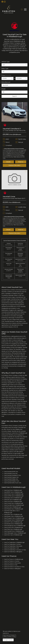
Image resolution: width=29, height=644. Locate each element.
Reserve (21, 162)
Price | (6, 76)
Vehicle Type (6, 62)
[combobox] (14, 65)
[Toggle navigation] (25, 10)
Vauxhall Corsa (9, 197)
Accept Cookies (8, 640)
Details (8, 162)
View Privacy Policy (9, 636)
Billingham (4, 413)
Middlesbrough (6, 385)
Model (4, 89)
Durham (20, 409)
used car (11, 452)
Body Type (5, 69)
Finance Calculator (14, 166)
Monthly (8, 76)
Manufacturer (6, 83)
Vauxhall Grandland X (12, 129)
